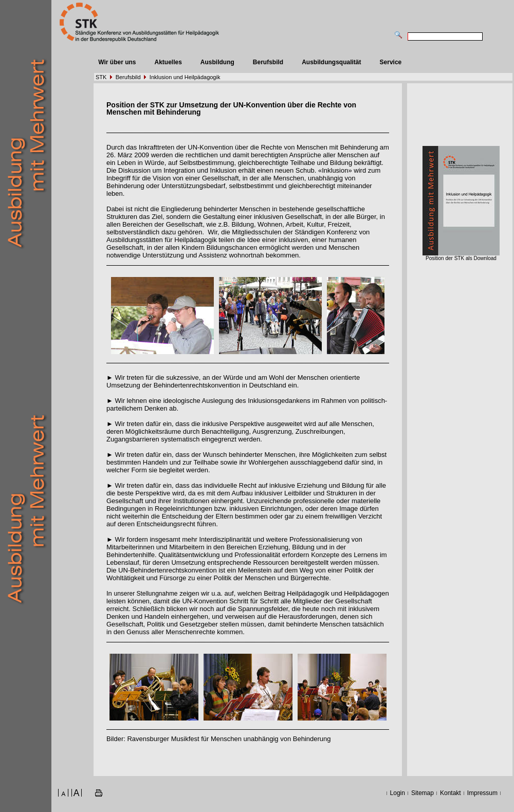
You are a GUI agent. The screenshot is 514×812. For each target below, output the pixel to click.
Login (398, 793)
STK (101, 77)
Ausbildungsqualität (331, 62)
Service (391, 62)
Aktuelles (168, 62)
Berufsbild (268, 62)
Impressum (482, 793)
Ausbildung (217, 62)
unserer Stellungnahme (145, 594)
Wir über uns (117, 62)
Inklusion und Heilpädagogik (185, 77)
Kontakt (451, 793)
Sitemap (423, 793)
